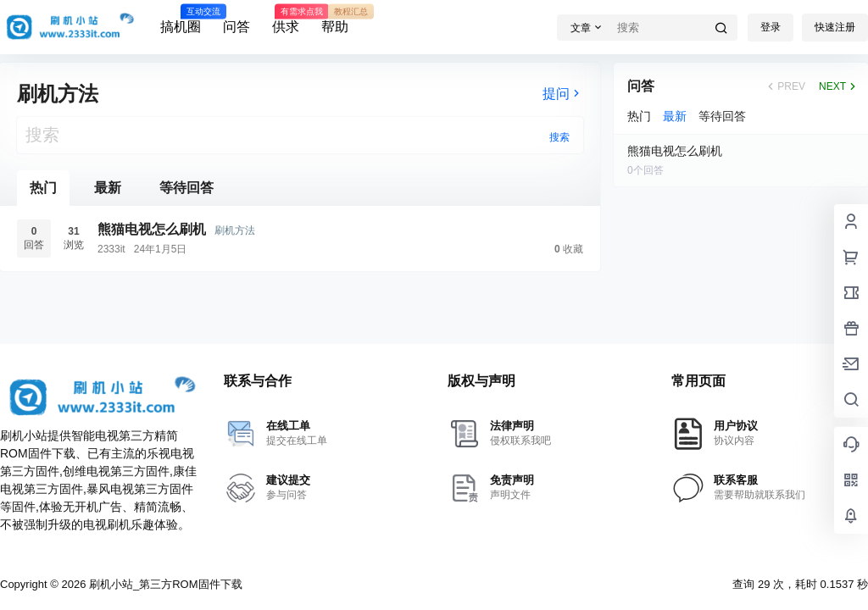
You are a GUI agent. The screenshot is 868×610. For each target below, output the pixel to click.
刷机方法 (235, 230)
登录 (771, 27)
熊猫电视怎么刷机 (152, 229)
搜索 (559, 137)
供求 (286, 19)
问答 (236, 27)
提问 (563, 94)
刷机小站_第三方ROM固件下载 (164, 584)
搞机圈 (181, 19)
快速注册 (835, 27)
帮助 (335, 19)
